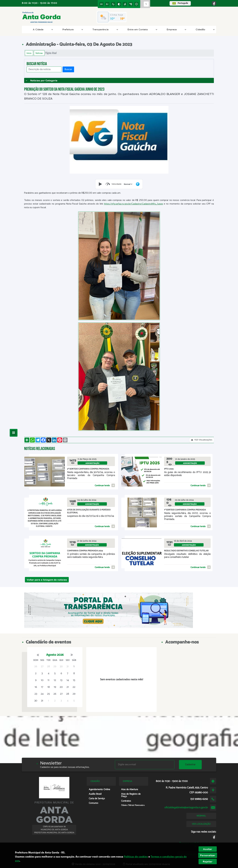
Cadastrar (190, 764)
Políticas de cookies (136, 857)
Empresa (176, 29)
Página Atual (51, 53)
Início (29, 53)
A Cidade (42, 29)
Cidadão (205, 29)
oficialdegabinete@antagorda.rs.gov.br (186, 808)
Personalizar (208, 855)
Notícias (39, 53)
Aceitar (208, 849)
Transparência (105, 29)
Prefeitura (72, 29)
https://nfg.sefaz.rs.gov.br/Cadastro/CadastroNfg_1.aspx (133, 204)
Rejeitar (208, 861)
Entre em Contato (142, 29)
